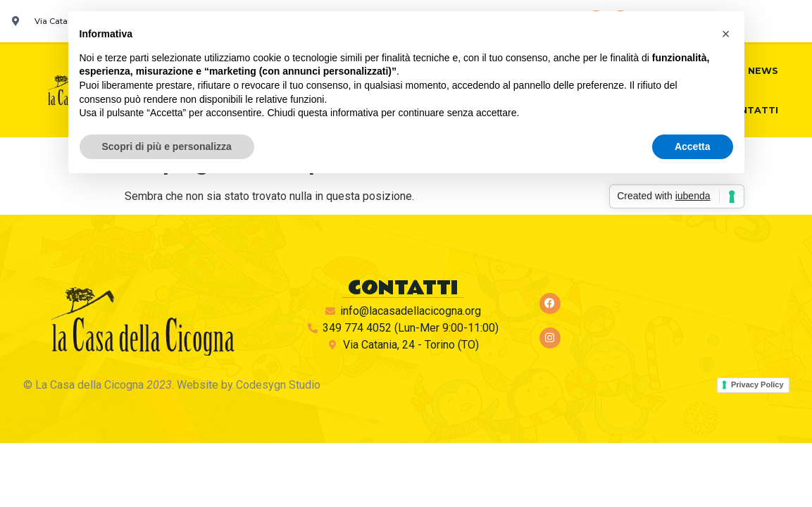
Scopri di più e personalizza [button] (167, 146)
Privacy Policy (757, 384)
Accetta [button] (693, 146)
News (763, 71)
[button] (726, 34)
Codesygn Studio (278, 385)
